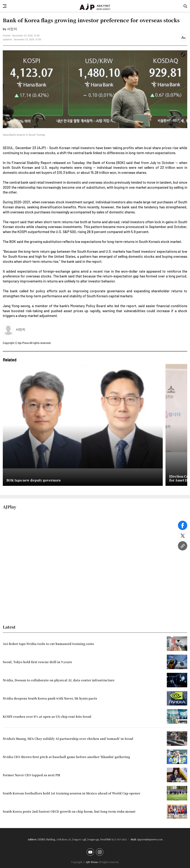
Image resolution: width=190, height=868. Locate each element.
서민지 (21, 329)
